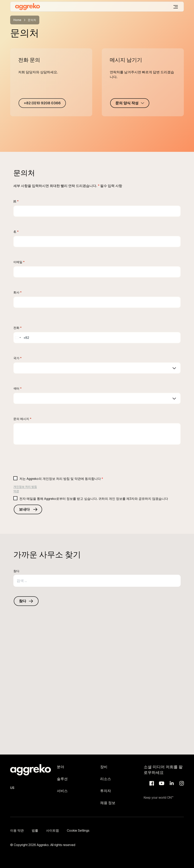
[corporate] (28, 7)
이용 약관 (17, 830)
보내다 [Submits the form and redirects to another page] (24, 509)
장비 (104, 767)
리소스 (106, 779)
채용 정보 (108, 803)
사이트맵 (52, 830)
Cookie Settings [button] (78, 830)
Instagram (181, 783)
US (12, 788)
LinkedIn (171, 783)
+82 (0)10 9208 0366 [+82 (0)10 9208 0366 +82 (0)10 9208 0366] (42, 103)
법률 (35, 830)
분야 (60, 767)
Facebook (151, 783)
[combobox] (18, 338)
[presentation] (44, 465)
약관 (16, 491)
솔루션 (62, 779)
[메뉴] (176, 7)
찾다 (16, 571)
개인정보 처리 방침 (25, 487)
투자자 (106, 791)
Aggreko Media (161, 783)
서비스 (62, 791)
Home (17, 20)
